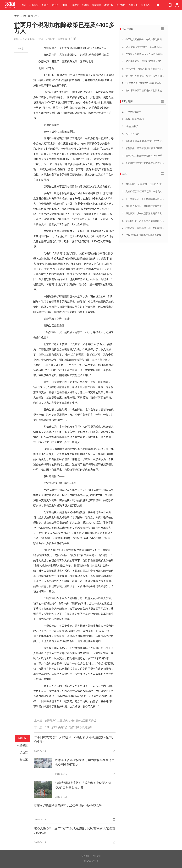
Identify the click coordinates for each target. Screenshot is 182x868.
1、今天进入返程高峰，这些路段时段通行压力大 (146, 39)
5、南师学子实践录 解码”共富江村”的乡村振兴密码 (147, 141)
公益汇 (45, 5)
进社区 (65, 5)
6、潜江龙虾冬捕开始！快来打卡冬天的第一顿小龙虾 (149, 76)
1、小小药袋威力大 (132, 112)
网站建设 (97, 856)
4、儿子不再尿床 (131, 134)
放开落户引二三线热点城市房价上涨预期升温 (70, 721)
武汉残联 (121, 5)
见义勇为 (146, 5)
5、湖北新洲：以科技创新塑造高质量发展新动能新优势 (150, 213)
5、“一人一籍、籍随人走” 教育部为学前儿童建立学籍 (149, 69)
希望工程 (109, 5)
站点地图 (85, 856)
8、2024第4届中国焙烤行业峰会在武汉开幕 (144, 235)
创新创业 (133, 5)
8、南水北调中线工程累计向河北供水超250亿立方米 (148, 90)
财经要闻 (28, 16)
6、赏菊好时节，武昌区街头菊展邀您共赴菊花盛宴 (148, 221)
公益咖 (85, 5)
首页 (24, 5)
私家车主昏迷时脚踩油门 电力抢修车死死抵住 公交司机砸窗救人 (85, 762)
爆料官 (75, 5)
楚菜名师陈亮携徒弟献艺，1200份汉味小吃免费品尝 (68, 806)
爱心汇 (55, 5)
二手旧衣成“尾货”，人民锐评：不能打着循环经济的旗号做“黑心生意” (73, 740)
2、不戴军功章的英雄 (133, 119)
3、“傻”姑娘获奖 (130, 126)
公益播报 (34, 5)
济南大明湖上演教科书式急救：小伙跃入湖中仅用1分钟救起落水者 (84, 785)
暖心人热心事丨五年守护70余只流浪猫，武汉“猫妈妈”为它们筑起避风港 (75, 831)
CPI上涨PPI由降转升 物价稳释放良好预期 (69, 727)
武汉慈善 (96, 5)
